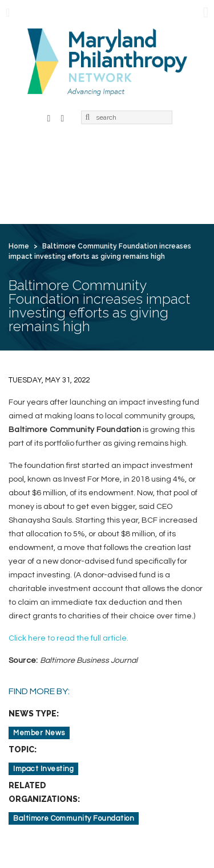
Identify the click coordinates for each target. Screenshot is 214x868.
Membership (141, 156)
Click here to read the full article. (68, 638)
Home (29, 156)
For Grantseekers (54, 195)
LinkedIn (63, 117)
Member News (39, 733)
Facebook (49, 117)
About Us (78, 156)
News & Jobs (134, 176)
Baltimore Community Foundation (74, 818)
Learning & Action (54, 176)
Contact (126, 195)
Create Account (51, 214)
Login (172, 195)
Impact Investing (43, 769)
